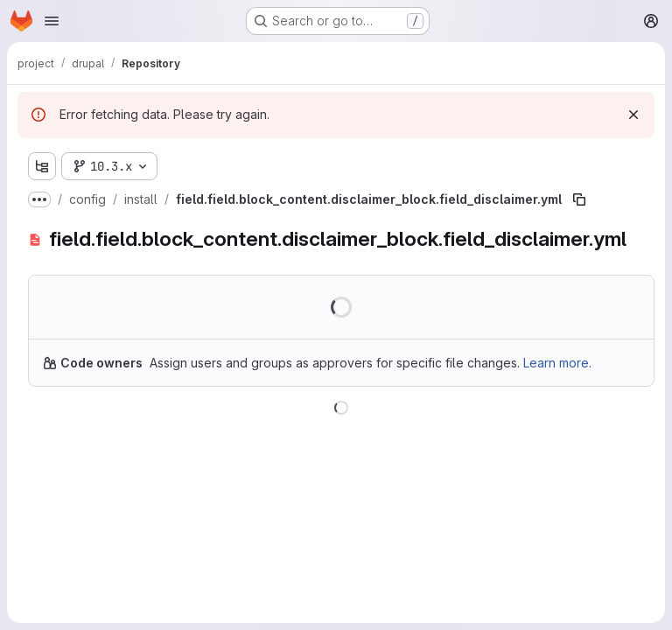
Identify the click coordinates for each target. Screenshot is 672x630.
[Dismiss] (633, 115)
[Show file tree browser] (42, 166)
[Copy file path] (579, 199)
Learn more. (557, 363)
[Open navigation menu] (52, 21)
